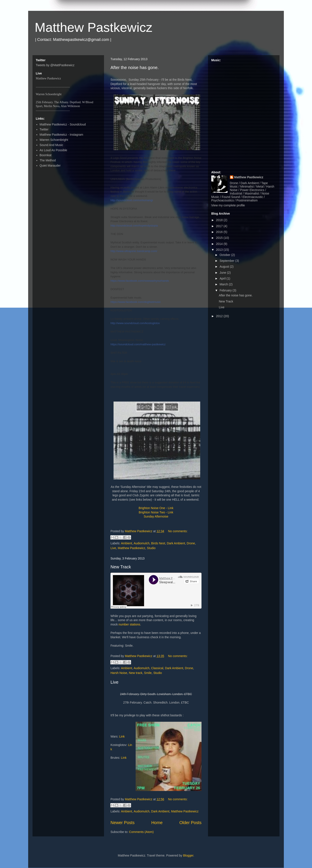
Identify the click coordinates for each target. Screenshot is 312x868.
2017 (220, 226)
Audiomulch (142, 543)
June (223, 273)
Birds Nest (158, 543)
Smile (148, 673)
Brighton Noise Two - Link (156, 512)
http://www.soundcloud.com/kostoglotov (135, 323)
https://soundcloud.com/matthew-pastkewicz (138, 344)
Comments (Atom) (141, 832)
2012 (220, 316)
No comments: (178, 531)
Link (122, 736)
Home (157, 823)
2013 (220, 250)
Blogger (188, 855)
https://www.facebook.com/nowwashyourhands (140, 281)
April (223, 278)
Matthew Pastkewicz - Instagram (62, 135)
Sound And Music (51, 145)
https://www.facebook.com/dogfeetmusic (136, 302)
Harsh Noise (119, 673)
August (225, 267)
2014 (220, 244)
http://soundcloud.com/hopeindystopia (134, 226)
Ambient (126, 543)
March (224, 284)
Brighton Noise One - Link (156, 508)
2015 (220, 238)
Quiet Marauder (50, 166)
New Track (121, 567)
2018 (220, 220)
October (225, 255)
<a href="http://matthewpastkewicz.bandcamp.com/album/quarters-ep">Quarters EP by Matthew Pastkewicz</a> (244, 114)
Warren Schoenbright (54, 140)
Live (113, 548)
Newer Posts (123, 823)
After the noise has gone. (135, 68)
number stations (129, 624)
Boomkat (46, 155)
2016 (220, 232)
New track (136, 673)
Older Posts (190, 823)
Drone (191, 543)
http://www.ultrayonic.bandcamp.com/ (134, 251)
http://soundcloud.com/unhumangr (132, 200)
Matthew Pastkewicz (94, 27)
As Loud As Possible (54, 150)
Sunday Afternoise (156, 516)
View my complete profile (228, 205)
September (227, 261)
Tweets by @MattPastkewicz (55, 65)
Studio (151, 548)
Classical (157, 668)
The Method (48, 160)
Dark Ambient (176, 543)
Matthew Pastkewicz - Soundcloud (63, 124)
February (226, 290)
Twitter (44, 129)
